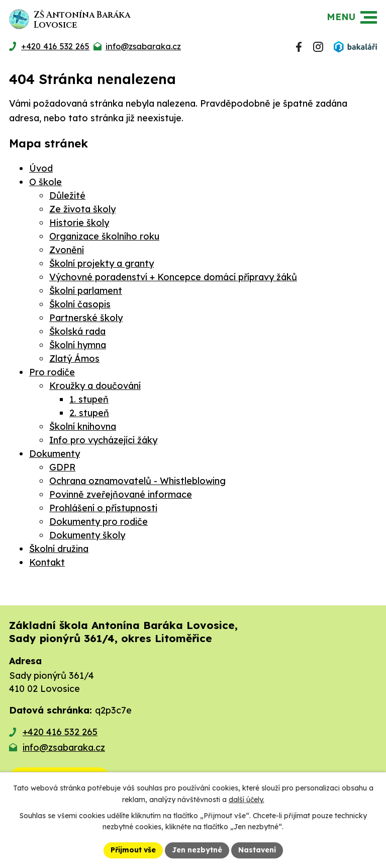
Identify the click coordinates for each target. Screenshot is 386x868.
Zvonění (67, 250)
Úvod (41, 168)
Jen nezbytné (197, 850)
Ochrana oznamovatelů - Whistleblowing (137, 481)
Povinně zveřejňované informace (121, 494)
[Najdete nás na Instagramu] (318, 47)
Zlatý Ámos (74, 359)
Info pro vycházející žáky (103, 440)
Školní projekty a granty (102, 263)
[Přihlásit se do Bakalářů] (355, 47)
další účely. (247, 800)
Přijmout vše (133, 850)
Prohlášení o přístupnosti (103, 508)
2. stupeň (89, 413)
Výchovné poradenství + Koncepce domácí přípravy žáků (173, 277)
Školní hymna (78, 345)
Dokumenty (55, 454)
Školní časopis (80, 304)
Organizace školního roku (104, 236)
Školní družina (59, 549)
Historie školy (79, 223)
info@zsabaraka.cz (64, 747)
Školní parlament (86, 291)
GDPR (62, 467)
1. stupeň (89, 399)
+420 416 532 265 (60, 732)
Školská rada (77, 331)
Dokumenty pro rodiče (99, 522)
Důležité (67, 195)
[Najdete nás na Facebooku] (299, 47)
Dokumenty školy (87, 535)
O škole (45, 182)
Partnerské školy (86, 318)
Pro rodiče (52, 372)
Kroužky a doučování (95, 386)
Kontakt (47, 562)
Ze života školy (82, 209)
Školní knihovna (83, 426)
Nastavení (257, 850)
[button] (369, 17)
